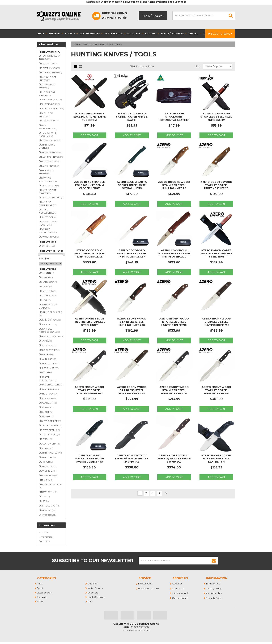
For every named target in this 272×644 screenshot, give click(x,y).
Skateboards (115, 34)
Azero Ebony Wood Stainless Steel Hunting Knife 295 (132, 390)
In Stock (48, 246)
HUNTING (87, 44)
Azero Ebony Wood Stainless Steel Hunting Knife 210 (174, 322)
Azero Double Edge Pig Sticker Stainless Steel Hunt (89, 322)
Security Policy (214, 598)
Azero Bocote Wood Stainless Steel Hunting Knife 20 (174, 185)
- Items (220, 34)
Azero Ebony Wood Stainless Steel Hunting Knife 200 (132, 322)
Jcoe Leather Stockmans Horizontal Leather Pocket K (174, 118)
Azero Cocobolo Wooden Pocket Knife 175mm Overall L (174, 254)
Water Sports (91, 34)
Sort (198, 67)
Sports (71, 34)
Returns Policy (46, 537)
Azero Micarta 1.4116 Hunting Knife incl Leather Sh (216, 459)
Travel (195, 34)
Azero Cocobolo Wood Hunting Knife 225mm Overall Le (89, 254)
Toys (90, 601)
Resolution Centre (149, 588)
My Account (145, 584)
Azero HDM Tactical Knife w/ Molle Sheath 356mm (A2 (174, 459)
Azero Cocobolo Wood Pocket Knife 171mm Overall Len (132, 254)
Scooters (135, 34)
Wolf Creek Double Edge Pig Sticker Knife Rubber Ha (90, 117)
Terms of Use (213, 584)
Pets (43, 34)
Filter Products (49, 45)
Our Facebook (181, 593)
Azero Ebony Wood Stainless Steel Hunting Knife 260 (89, 390)
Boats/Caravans (174, 34)
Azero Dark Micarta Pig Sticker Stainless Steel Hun (216, 254)
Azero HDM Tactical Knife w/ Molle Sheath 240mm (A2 (132, 459)
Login (146, 16)
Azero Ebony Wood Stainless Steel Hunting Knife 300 (174, 390)
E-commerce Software (132, 630)
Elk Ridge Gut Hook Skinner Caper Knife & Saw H (132, 117)
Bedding (56, 34)
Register (158, 16)
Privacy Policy (214, 588)
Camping (152, 34)
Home (77, 44)
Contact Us (44, 541)
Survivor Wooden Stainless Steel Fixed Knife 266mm (216, 117)
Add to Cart (89, 135)
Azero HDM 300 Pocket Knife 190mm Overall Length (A (89, 459)
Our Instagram (180, 598)
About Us (44, 532)
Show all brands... (48, 515)
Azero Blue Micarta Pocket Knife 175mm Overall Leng (132, 185)
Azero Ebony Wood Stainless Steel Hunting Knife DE (216, 390)
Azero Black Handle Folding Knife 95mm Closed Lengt (90, 185)
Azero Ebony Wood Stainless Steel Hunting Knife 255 (216, 322)
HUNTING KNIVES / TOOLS (109, 44)
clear (59, 263)
